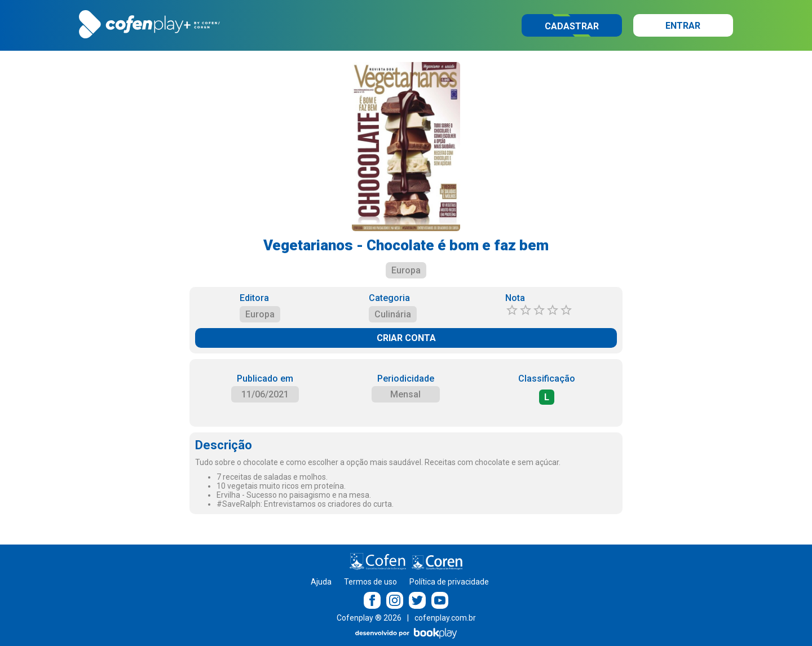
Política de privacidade (449, 582)
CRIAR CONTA (406, 338)
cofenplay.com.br (445, 618)
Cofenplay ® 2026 (369, 618)
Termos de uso (370, 582)
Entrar (683, 26)
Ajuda (321, 582)
